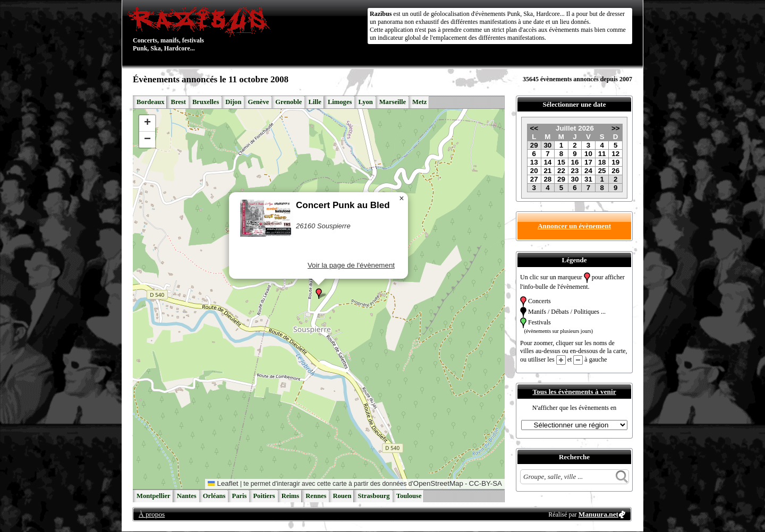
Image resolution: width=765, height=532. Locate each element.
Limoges (340, 102)
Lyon (365, 102)
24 (588, 171)
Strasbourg (373, 496)
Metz (419, 102)
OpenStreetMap (438, 483)
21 (547, 171)
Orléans (214, 496)
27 (534, 179)
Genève (258, 102)
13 (534, 162)
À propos (152, 514)
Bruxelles (206, 102)
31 (588, 179)
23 (575, 171)
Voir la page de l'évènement (351, 265)
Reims (291, 496)
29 (534, 145)
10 (588, 154)
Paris (239, 496)
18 (602, 162)
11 (602, 154)
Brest (178, 102)
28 (547, 179)
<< (534, 128)
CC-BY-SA (486, 483)
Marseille (393, 102)
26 (615, 171)
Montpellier (154, 496)
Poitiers (264, 496)
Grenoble (288, 102)
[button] (319, 294)
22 (561, 171)
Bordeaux (150, 102)
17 (588, 162)
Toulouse (409, 496)
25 (602, 171)
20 (534, 171)
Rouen (342, 496)
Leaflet (223, 483)
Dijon (233, 102)
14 (547, 162)
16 (575, 162)
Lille (315, 102)
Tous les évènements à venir (574, 392)
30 (547, 145)
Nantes (187, 496)
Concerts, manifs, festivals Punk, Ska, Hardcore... (202, 29)
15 (561, 162)
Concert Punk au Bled (343, 205)
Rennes (316, 496)
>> (616, 128)
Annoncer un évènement (574, 226)
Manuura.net (598, 514)
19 (615, 162)
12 (615, 154)
